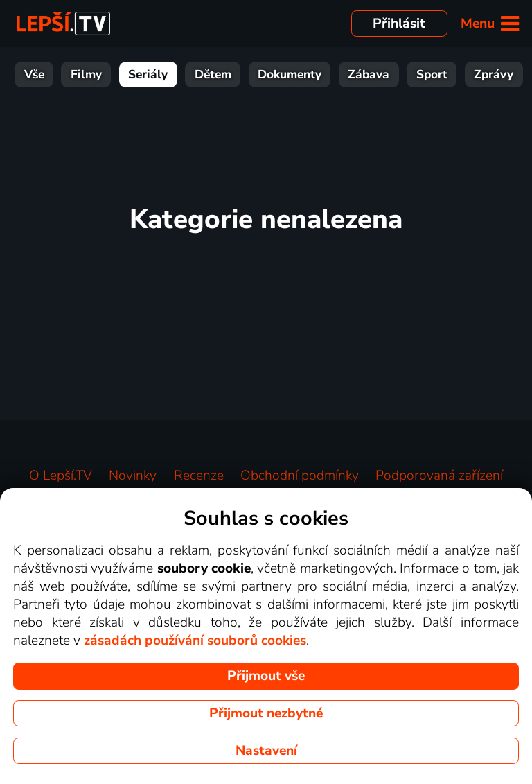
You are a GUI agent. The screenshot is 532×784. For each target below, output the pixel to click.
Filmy (86, 75)
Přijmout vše (266, 676)
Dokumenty (290, 75)
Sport (432, 75)
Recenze (199, 476)
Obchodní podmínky (300, 476)
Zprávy (494, 75)
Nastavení (266, 751)
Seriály (148, 75)
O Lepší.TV (61, 476)
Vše (34, 75)
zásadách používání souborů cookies (195, 641)
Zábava (369, 75)
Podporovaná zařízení (439, 476)
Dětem (213, 75)
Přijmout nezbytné (266, 713)
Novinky (133, 476)
